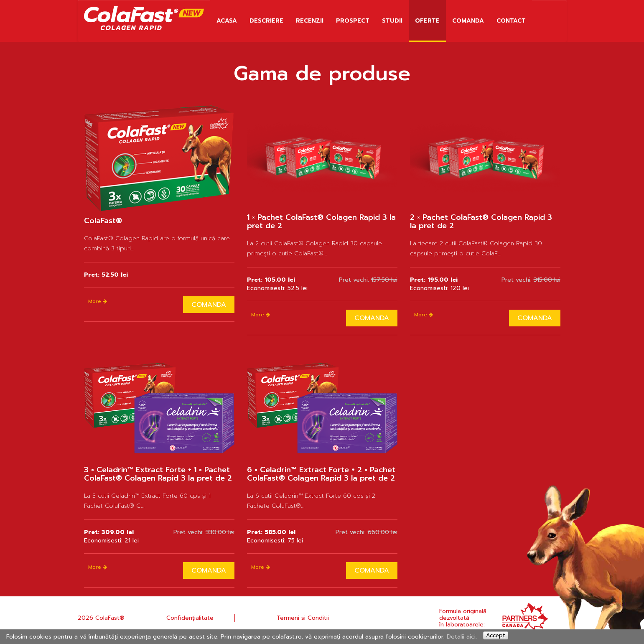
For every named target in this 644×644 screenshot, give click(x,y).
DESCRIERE (266, 21)
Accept (496, 635)
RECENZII (310, 21)
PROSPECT (353, 21)
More (98, 301)
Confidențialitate (190, 618)
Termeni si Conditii (303, 618)
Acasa (227, 21)
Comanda (468, 21)
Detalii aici (461, 637)
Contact (511, 21)
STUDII (392, 21)
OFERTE (427, 21)
